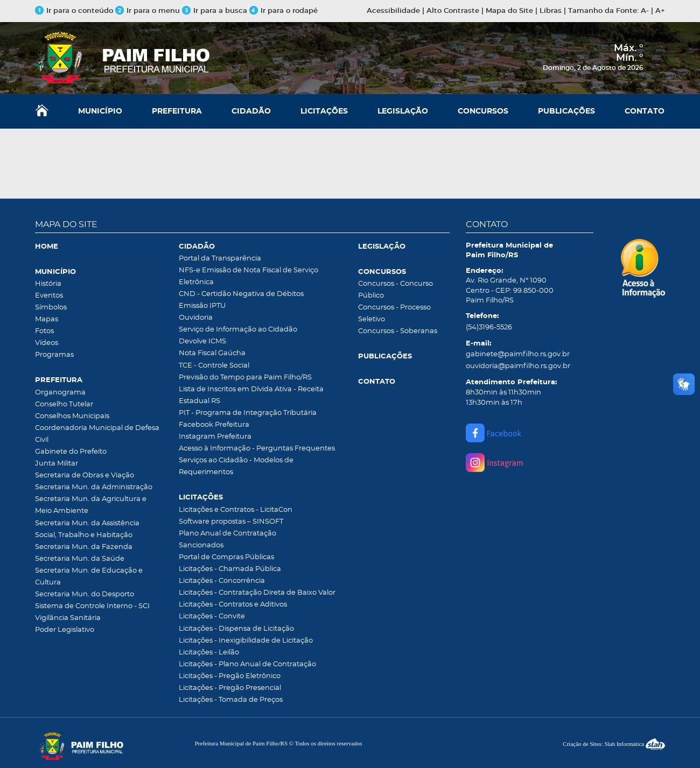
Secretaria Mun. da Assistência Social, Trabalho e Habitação (87, 529)
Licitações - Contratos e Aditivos (233, 605)
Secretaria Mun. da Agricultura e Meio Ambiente (91, 505)
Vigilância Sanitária (68, 618)
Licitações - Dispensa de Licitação (236, 629)
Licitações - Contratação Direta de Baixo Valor (257, 593)
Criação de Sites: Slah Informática (614, 744)
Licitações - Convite (212, 616)
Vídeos (47, 343)
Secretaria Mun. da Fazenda (84, 547)
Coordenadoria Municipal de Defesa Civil (97, 434)
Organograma (60, 393)
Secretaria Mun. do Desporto (85, 594)
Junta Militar (57, 464)
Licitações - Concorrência (222, 581)
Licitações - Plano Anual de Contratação (247, 664)
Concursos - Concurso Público (395, 290)
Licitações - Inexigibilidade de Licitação (246, 641)
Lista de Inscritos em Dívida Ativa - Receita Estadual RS (251, 395)
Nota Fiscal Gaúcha (212, 353)
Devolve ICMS (202, 341)
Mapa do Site (509, 11)
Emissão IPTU (202, 306)
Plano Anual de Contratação (227, 534)
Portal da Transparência (220, 259)
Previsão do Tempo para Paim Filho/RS (245, 378)
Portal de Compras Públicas (226, 557)
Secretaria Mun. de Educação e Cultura (89, 577)
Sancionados (201, 545)
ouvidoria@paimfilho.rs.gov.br (518, 366)
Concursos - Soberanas (398, 331)
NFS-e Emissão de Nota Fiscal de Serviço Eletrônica (248, 276)
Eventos (49, 296)
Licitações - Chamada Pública (230, 569)
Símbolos (51, 308)
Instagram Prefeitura (215, 437)
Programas (54, 355)
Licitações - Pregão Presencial (230, 688)
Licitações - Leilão (209, 653)
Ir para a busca (215, 11)
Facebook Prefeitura (214, 425)
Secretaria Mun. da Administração (94, 487)
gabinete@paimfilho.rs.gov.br (518, 354)
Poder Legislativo (65, 630)
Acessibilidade (393, 11)
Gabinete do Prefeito (71, 452)
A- (645, 11)
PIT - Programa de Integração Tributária (248, 413)
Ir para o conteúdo (74, 11)
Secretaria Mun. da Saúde (80, 559)
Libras (551, 11)
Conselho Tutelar (64, 404)
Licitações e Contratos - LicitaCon (236, 510)
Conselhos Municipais (72, 416)
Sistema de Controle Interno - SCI (92, 606)
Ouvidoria (196, 318)
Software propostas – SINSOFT (231, 522)
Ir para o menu (149, 11)
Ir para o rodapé (283, 11)
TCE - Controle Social (214, 366)
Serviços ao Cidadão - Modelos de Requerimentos (236, 466)
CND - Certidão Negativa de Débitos (241, 294)
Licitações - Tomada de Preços (231, 700)
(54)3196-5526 (489, 327)
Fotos (44, 331)
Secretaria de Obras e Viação (85, 475)
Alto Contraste (453, 11)
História (48, 284)
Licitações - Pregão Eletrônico (230, 676)
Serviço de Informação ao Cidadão (238, 330)
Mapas (47, 319)
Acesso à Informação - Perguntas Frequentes (257, 449)
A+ (660, 11)
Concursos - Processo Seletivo (394, 313)
